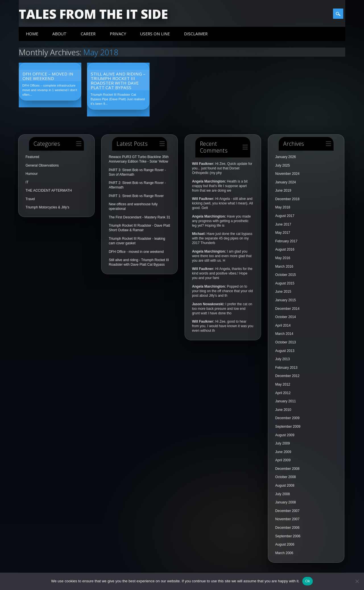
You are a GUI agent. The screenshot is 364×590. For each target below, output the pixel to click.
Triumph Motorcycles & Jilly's (47, 207)
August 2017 (285, 216)
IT (27, 182)
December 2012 (287, 376)
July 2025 (283, 165)
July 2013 (283, 359)
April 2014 (283, 325)
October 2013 (286, 342)
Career (88, 34)
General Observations (42, 165)
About (59, 34)
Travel (30, 199)
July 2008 (283, 494)
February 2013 (286, 368)
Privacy (118, 34)
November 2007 (287, 519)
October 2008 (286, 477)
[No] (357, 581)
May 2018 (283, 207)
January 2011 (286, 401)
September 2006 (288, 536)
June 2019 (283, 190)
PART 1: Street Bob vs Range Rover (136, 196)
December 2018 (287, 199)
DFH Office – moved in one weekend (48, 76)
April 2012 (283, 393)
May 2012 (283, 384)
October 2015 (286, 275)
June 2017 (283, 224)
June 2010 (283, 410)
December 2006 (287, 528)
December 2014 (287, 309)
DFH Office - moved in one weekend (136, 252)
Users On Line (155, 34)
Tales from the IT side (93, 14)
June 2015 (283, 292)
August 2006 (285, 544)
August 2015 (285, 283)
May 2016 (283, 258)
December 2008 (287, 469)
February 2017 (286, 241)
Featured (32, 157)
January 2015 (286, 300)
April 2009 (283, 460)
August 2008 (285, 485)
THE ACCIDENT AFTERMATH (49, 190)
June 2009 (283, 452)
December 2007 (287, 511)
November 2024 (287, 174)
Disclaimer (196, 34)
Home (32, 34)
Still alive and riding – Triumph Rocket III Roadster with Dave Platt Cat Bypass (118, 81)
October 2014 (286, 317)
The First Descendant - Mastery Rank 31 (139, 217)
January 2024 (286, 182)
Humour (32, 174)
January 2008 (286, 502)
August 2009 (285, 435)
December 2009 (287, 418)
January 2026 (286, 157)
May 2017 (283, 233)
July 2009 (283, 443)
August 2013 (285, 351)
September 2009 (288, 427)
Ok (308, 581)
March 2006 (284, 553)
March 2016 (284, 267)
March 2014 (284, 334)
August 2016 (285, 249)
